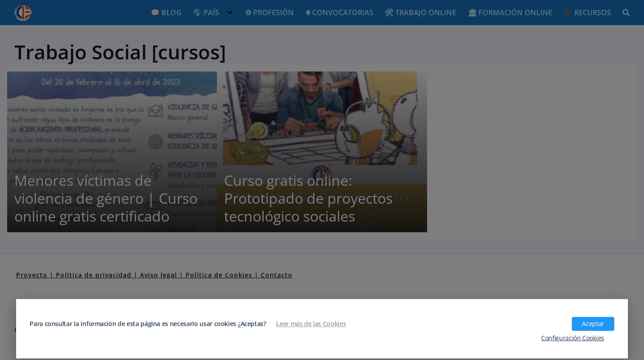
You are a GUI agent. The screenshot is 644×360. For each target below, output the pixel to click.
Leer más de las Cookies (311, 324)
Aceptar (593, 324)
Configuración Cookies (573, 338)
